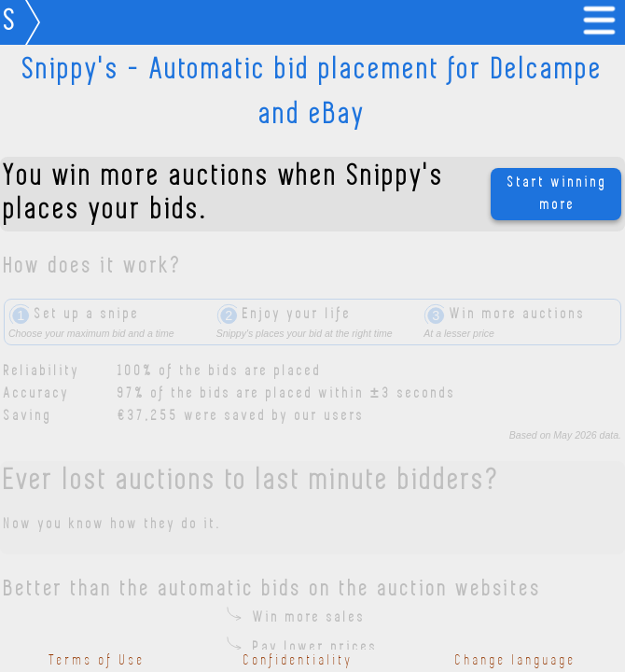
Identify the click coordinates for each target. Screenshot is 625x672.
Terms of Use (97, 661)
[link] (603, 22)
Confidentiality (299, 661)
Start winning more (557, 194)
